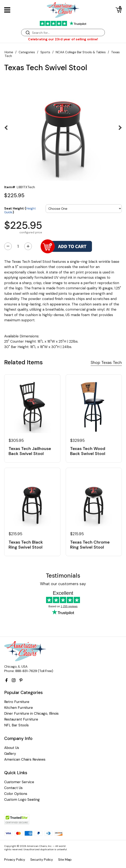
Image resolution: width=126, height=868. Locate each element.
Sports (45, 52)
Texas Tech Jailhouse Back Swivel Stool (30, 451)
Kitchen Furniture (19, 708)
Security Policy (42, 860)
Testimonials (63, 576)
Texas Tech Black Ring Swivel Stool (26, 545)
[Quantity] (18, 246)
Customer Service (19, 782)
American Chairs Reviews (25, 759)
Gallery (10, 754)
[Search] (67, 33)
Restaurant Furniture (21, 719)
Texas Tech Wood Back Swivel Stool (88, 451)
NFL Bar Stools (16, 725)
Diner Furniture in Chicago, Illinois (31, 714)
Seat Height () (20, 210)
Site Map (65, 860)
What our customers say (63, 584)
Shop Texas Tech (106, 363)
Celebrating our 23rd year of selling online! (63, 39)
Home (9, 52)
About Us (12, 748)
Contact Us (13, 788)
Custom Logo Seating (22, 800)
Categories (27, 52)
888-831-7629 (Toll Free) (34, 671)
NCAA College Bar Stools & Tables (81, 52)
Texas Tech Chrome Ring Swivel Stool (90, 545)
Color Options (16, 794)
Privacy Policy (15, 860)
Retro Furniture (17, 702)
